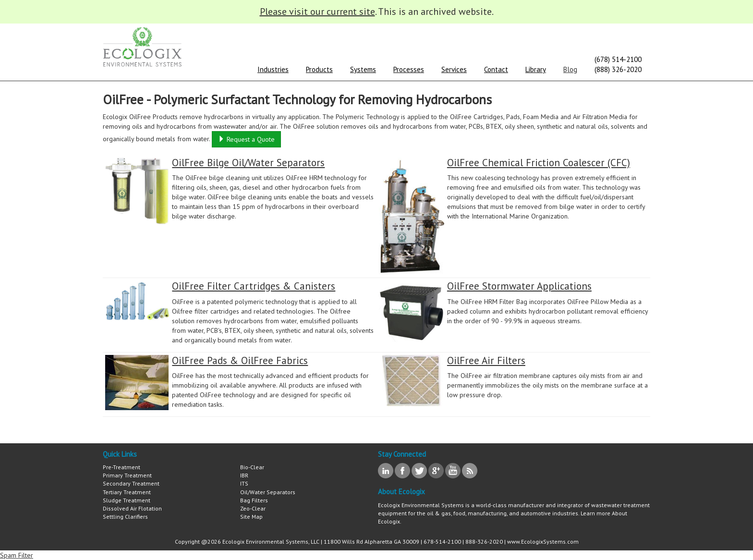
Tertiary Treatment (127, 492)
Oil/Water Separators (268, 492)
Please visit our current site (317, 12)
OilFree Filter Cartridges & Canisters (254, 286)
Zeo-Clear (253, 508)
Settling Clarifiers (125, 517)
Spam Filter (17, 555)
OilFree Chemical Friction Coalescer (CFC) (539, 163)
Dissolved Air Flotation (132, 508)
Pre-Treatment (121, 467)
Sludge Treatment (127, 500)
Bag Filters (254, 500)
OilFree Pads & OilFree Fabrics (240, 360)
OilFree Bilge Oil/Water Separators (248, 163)
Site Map (251, 517)
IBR (244, 475)
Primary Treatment (127, 475)
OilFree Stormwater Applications (519, 286)
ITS (244, 483)
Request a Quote (246, 139)
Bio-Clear (252, 467)
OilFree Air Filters (486, 360)
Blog (570, 69)
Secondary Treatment (131, 483)
